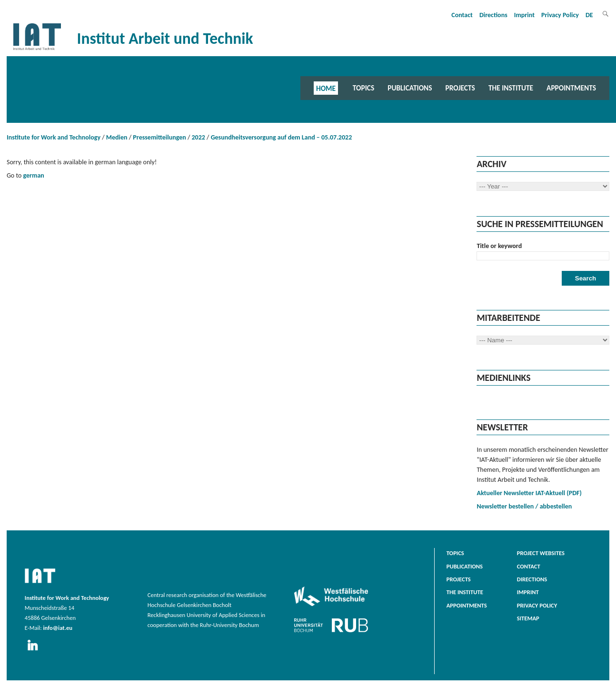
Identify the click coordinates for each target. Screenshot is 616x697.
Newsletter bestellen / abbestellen (524, 506)
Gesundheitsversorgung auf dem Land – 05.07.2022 (282, 137)
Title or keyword (499, 246)
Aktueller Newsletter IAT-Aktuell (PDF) (529, 493)
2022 (199, 137)
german (33, 175)
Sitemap (528, 618)
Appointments (571, 88)
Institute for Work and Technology (54, 137)
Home (326, 88)
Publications (410, 88)
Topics (363, 88)
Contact (462, 15)
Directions (493, 15)
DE (589, 15)
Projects (460, 88)
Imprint (524, 15)
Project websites (541, 553)
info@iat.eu (58, 628)
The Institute (511, 88)
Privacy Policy (560, 15)
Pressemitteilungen (159, 137)
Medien (117, 137)
